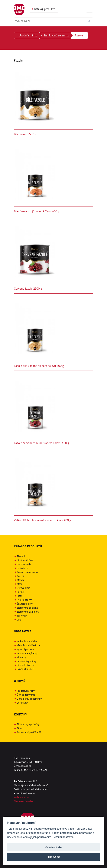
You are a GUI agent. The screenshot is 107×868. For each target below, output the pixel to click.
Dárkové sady (24, 564)
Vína (19, 620)
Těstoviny (22, 616)
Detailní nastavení (63, 837)
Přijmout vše (53, 857)
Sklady (20, 728)
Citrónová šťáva (25, 560)
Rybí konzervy (24, 600)
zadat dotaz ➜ (21, 797)
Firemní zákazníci (26, 665)
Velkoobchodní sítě (27, 641)
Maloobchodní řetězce (28, 645)
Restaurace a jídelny (27, 653)
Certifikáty (22, 703)
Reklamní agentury (27, 661)
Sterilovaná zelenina (56, 35)
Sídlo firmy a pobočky (28, 724)
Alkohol (21, 556)
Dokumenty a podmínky (29, 699)
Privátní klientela (25, 669)
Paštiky (21, 592)
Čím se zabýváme (26, 695)
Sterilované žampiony (28, 612)
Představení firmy (26, 691)
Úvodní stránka (28, 35)
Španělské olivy (25, 604)
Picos (20, 596)
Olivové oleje (23, 588)
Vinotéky (21, 657)
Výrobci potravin (25, 649)
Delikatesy (22, 568)
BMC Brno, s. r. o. (19, 9)
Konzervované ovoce (28, 572)
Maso (20, 584)
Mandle (21, 580)
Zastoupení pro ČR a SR (29, 732)
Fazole (79, 35)
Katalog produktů (43, 9)
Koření (20, 576)
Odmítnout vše (53, 847)
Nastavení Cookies (24, 801)
